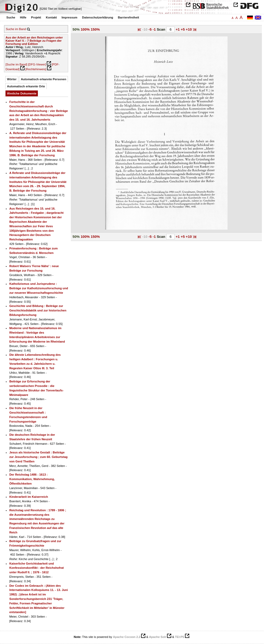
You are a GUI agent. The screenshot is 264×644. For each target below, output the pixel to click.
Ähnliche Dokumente (22, 93)
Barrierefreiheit (128, 17)
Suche (11, 17)
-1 (155, 29)
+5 (183, 29)
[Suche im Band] (16, 64)
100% (85, 29)
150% (95, 29)
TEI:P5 (180, 637)
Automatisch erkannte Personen (44, 79)
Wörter (12, 79)
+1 (178, 29)
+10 (189, 29)
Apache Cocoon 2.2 (127, 637)
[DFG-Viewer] (37, 64)
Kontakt (51, 17)
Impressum (70, 17)
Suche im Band (16, 29)
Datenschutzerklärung (98, 17)
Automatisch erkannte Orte (26, 86)
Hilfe (23, 17)
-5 (151, 29)
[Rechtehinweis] (36, 69)
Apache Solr (158, 637)
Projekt (36, 17)
